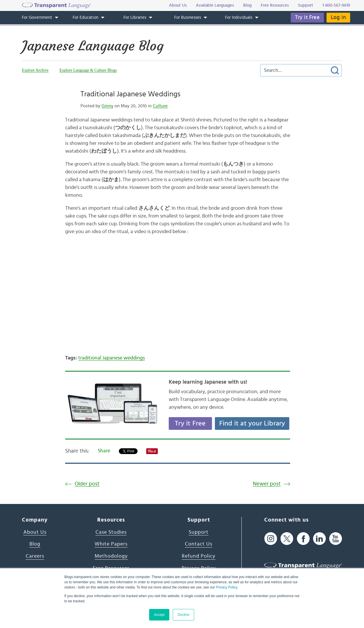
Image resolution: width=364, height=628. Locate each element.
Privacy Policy (226, 587)
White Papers (111, 544)
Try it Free (307, 17)
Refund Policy (199, 556)
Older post (87, 484)
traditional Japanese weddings (111, 358)
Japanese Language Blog (93, 46)
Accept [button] (159, 615)
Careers (35, 556)
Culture (160, 106)
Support (199, 532)
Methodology (111, 556)
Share (104, 451)
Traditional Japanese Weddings (131, 94)
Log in (338, 17)
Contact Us (199, 544)
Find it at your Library (252, 423)
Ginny (107, 106)
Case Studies (111, 532)
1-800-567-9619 (336, 5)
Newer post (267, 484)
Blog (35, 544)
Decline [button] (183, 615)
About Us (35, 532)
